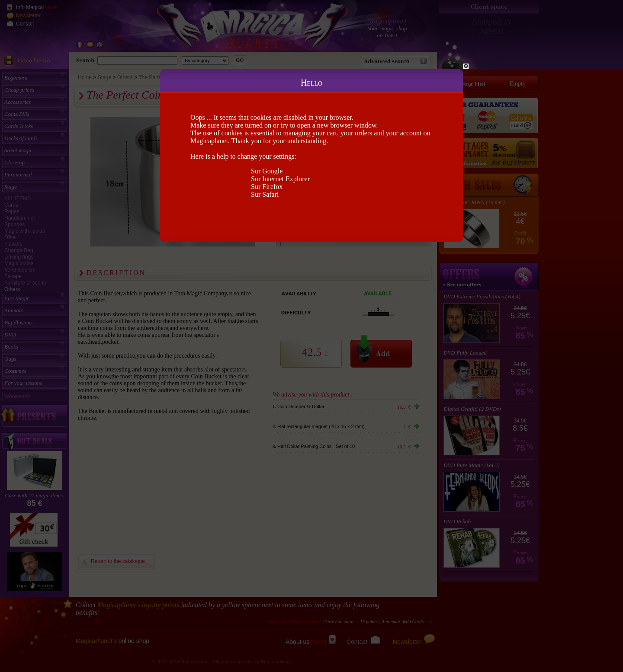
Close (466, 66)
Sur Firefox (267, 187)
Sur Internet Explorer (280, 179)
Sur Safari (265, 194)
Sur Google (267, 171)
